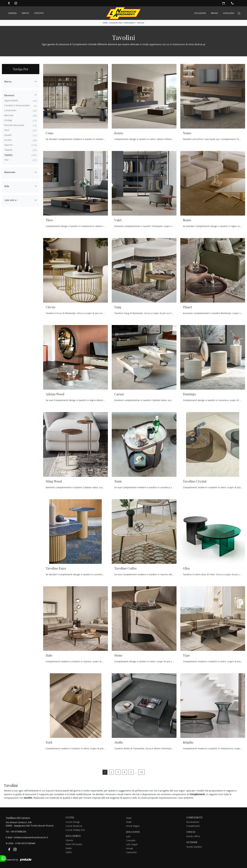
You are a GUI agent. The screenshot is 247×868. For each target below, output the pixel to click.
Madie (69, 848)
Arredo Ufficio (193, 836)
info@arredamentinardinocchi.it (31, 837)
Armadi (129, 848)
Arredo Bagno (133, 826)
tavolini (8, 155)
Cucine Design (73, 822)
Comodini (131, 840)
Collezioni (200, 13)
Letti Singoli (132, 844)
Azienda (12, 13)
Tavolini (141, 23)
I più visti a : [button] (11, 200)
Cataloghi (229, 13)
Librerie (69, 840)
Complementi (129, 23)
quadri (8, 135)
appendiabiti (11, 100)
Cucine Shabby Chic (75, 830)
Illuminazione (193, 822)
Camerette (131, 852)
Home (105, 23)
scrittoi (8, 140)
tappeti (8, 150)
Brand (214, 13)
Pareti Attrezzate (74, 844)
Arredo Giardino (194, 847)
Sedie (129, 822)
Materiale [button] (10, 172)
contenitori (10, 110)
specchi (8, 145)
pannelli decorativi (14, 125)
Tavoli (129, 818)
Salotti (69, 852)
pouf (7, 130)
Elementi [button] (9, 95)
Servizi (25, 13)
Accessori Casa (116, 23)
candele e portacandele (17, 105)
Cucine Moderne (74, 826)
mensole (9, 115)
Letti (128, 836)
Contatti (39, 13)
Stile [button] (7, 186)
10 (141, 772)
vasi (6, 159)
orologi (8, 120)
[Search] (239, 13)
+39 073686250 (18, 831)
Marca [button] (8, 81)
